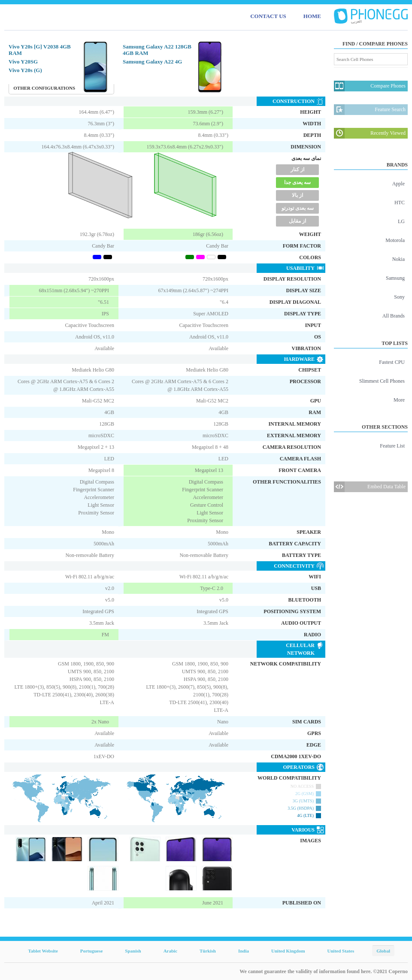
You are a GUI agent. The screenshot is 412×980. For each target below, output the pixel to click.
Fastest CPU (392, 362)
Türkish (208, 951)
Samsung (395, 278)
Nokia (398, 259)
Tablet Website (43, 951)
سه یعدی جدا (297, 182)
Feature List (392, 446)
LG (401, 221)
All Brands (394, 316)
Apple (398, 184)
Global (383, 951)
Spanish (133, 951)
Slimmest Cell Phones (382, 381)
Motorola (395, 240)
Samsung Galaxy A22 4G (152, 62)
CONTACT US (268, 16)
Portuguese (92, 951)
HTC (400, 203)
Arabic (170, 951)
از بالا (297, 195)
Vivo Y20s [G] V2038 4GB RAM (40, 50)
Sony (399, 297)
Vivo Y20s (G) (25, 70)
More (399, 400)
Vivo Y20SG (23, 62)
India (244, 951)
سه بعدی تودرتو (298, 208)
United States (341, 951)
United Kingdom (288, 951)
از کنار (297, 169)
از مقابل (297, 221)
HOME (312, 16)
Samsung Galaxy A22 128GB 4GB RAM (157, 50)
